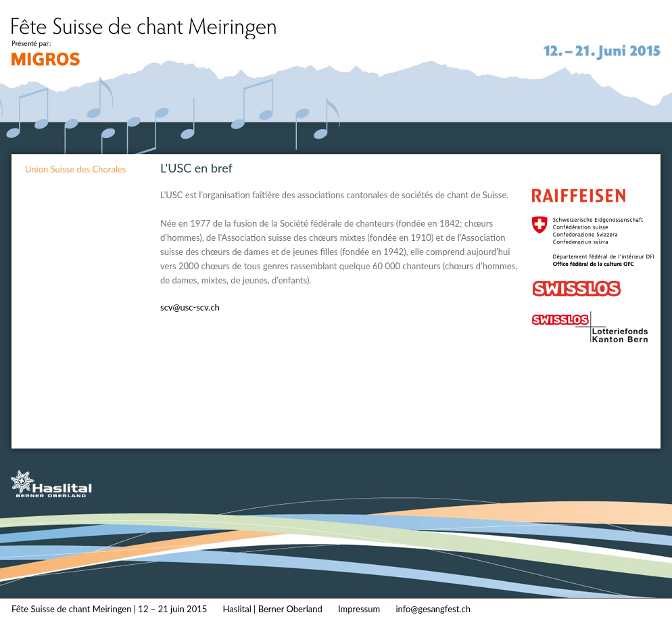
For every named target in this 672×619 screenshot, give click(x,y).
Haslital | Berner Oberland (273, 609)
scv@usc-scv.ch (190, 307)
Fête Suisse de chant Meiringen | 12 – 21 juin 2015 (109, 609)
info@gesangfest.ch (433, 609)
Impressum (359, 609)
